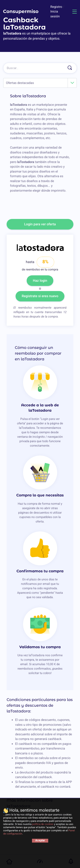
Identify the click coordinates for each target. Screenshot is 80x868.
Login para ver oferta (40, 224)
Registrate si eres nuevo (40, 296)
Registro (57, 7)
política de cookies (43, 824)
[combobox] (40, 83)
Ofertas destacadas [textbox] (20, 83)
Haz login (40, 281)
